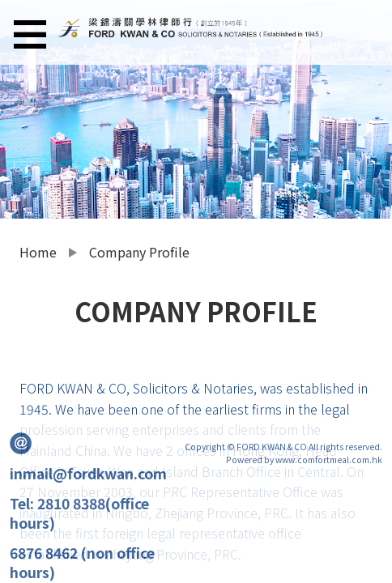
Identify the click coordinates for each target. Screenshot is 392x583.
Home (38, 252)
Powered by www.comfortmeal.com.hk (304, 460)
